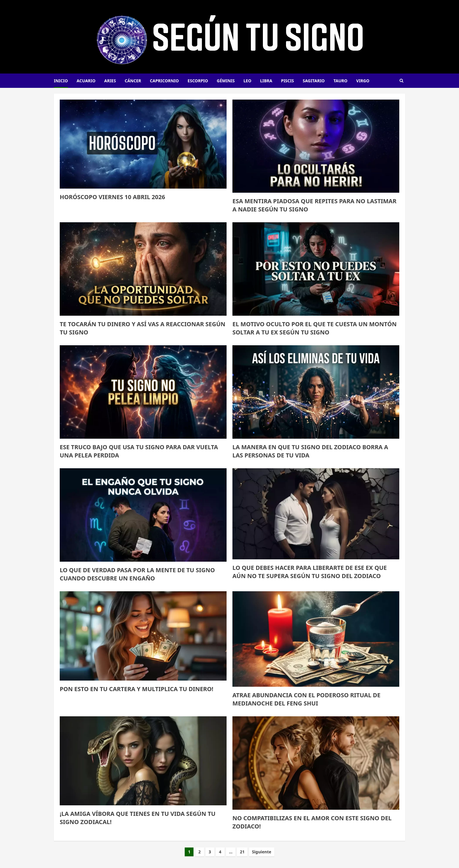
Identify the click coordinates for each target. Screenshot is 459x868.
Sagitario (314, 81)
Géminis (226, 81)
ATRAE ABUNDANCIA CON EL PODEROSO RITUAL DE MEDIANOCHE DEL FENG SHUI (306, 699)
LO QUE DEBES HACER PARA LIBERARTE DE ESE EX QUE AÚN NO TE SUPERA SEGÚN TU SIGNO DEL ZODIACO (310, 572)
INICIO (61, 81)
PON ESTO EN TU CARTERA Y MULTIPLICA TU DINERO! (137, 689)
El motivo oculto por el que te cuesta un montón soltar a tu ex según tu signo (315, 328)
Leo (248, 81)
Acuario (86, 81)
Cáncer (133, 81)
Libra (266, 81)
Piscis (287, 81)
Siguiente (262, 852)
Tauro (340, 81)
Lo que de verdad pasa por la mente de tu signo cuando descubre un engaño (137, 574)
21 (242, 852)
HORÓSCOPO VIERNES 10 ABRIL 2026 (112, 197)
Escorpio (198, 81)
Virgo (363, 81)
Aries (110, 81)
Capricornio (164, 81)
